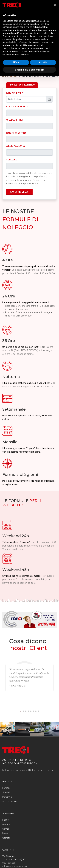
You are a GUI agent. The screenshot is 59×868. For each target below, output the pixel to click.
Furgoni (6, 788)
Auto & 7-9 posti (10, 802)
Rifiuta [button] (16, 62)
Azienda (6, 824)
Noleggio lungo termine (42, 770)
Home (5, 820)
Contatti (6, 838)
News (5, 833)
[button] (21, 711)
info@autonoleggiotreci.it (15, 866)
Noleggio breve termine (15, 770)
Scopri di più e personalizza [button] (29, 70)
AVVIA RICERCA (19, 192)
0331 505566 (9, 863)
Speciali (6, 792)
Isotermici (7, 797)
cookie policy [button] (48, 33)
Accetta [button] (43, 62)
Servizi (6, 829)
